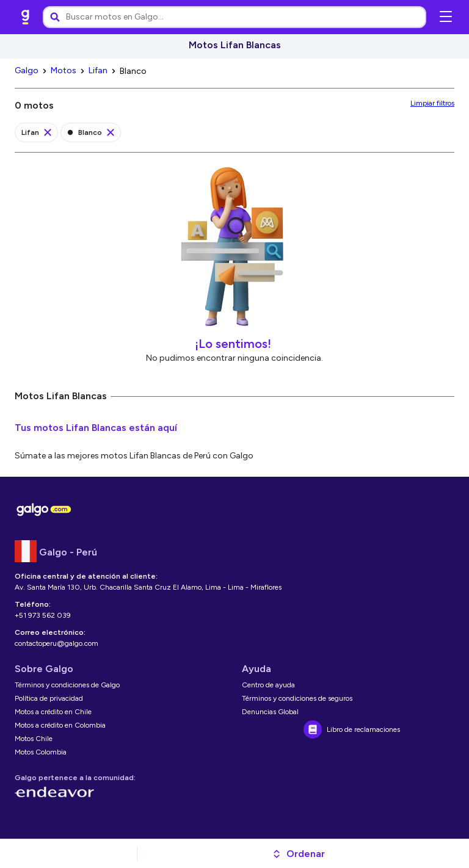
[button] (298, 854)
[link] (26, 17)
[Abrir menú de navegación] (446, 17)
